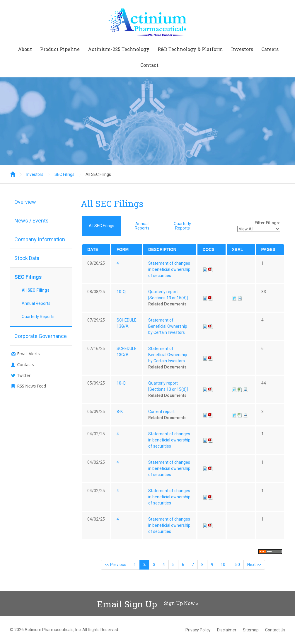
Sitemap (251, 630)
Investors (242, 49)
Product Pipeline (60, 49)
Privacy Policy (198, 630)
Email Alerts (29, 354)
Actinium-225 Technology (119, 49)
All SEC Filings (98, 174)
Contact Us (275, 630)
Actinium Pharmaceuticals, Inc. (53, 630)
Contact (149, 65)
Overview (25, 202)
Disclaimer (227, 630)
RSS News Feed (32, 386)
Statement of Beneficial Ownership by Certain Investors (168, 326)
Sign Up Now (179, 603)
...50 (236, 565)
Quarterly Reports (38, 317)
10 (223, 565)
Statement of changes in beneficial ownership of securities (169, 269)
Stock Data (27, 258)
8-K (120, 412)
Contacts (26, 365)
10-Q (121, 292)
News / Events (31, 221)
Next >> (254, 565)
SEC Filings (64, 174)
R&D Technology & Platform (190, 49)
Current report (161, 412)
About (25, 49)
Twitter (24, 375)
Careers (270, 49)
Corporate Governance (41, 336)
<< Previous (115, 565)
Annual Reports (36, 303)
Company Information (40, 239)
